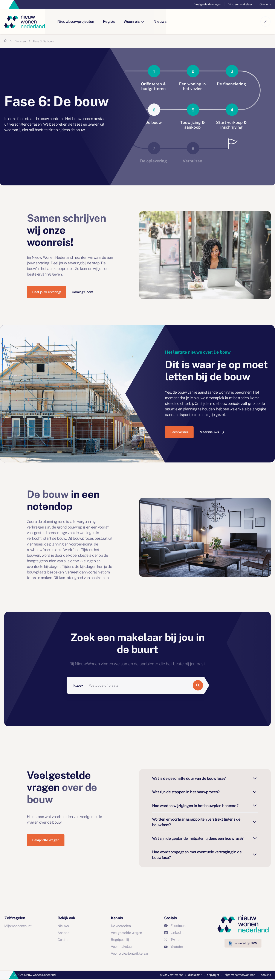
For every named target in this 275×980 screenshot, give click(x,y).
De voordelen (121, 926)
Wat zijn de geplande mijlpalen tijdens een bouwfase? (205, 838)
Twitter (172, 940)
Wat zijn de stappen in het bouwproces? (205, 792)
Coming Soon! (82, 292)
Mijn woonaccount (18, 926)
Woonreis (134, 21)
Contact (64, 940)
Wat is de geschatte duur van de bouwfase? (205, 778)
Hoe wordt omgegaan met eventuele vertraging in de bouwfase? (205, 855)
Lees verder (179, 432)
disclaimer (195, 975)
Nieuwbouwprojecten (76, 21)
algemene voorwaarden (240, 975)
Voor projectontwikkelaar (130, 953)
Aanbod (63, 933)
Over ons (265, 4)
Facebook (175, 926)
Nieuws (160, 21)
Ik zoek (78, 685)
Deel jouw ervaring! (47, 292)
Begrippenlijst (121, 940)
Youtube (173, 947)
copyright (213, 975)
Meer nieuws (212, 432)
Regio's (109, 21)
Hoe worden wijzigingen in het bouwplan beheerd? (205, 806)
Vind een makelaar (240, 4)
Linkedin (174, 933)
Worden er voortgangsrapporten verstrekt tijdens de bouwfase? (205, 822)
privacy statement (171, 975)
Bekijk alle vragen (46, 840)
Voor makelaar (122, 947)
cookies (266, 975)
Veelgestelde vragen (208, 4)
